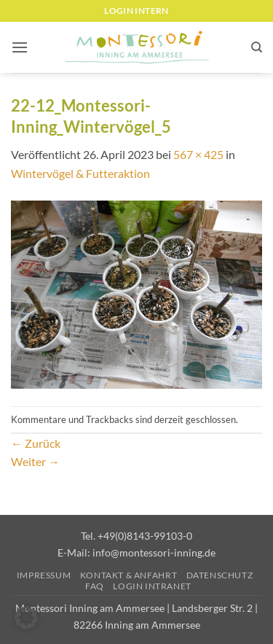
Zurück (36, 443)
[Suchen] (257, 47)
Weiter (35, 461)
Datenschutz (220, 575)
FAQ (95, 586)
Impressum (44, 575)
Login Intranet (152, 586)
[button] (20, 47)
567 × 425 (198, 154)
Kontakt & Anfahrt (128, 575)
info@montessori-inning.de (154, 552)
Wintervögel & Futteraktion (80, 173)
